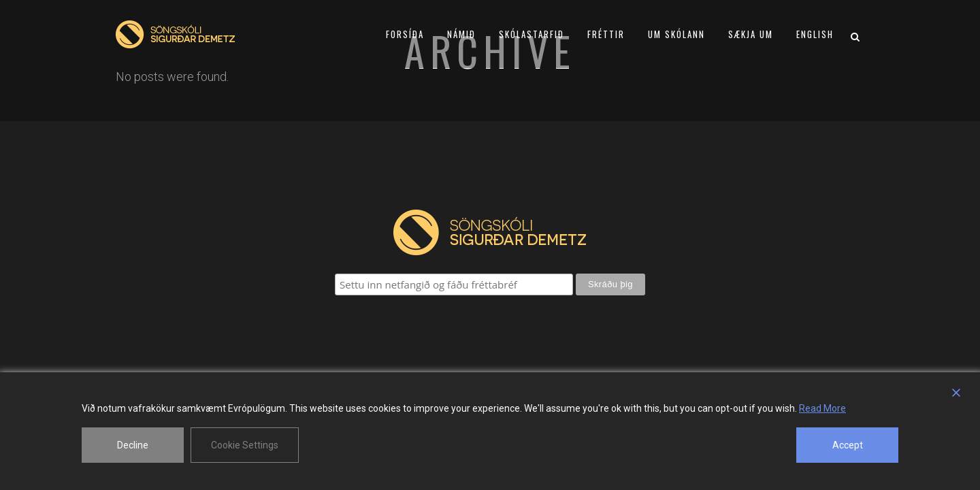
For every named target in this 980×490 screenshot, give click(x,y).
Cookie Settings (245, 445)
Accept (848, 445)
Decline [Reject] (133, 445)
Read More (822, 408)
